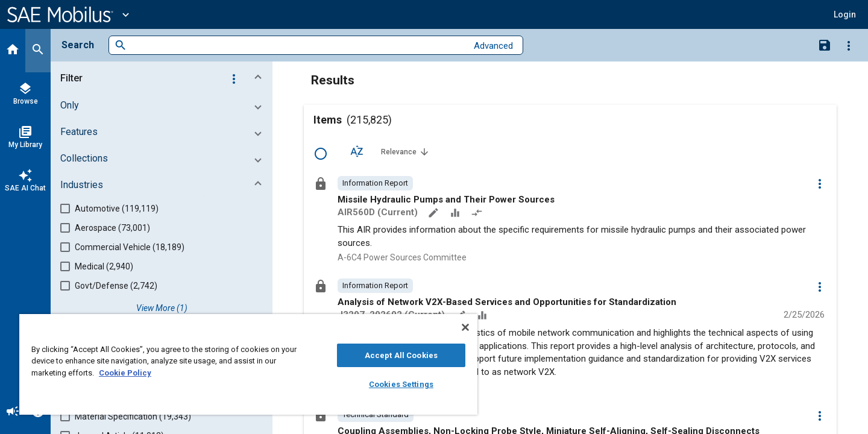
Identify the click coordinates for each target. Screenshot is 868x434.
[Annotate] (435, 214)
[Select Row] (321, 154)
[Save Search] (825, 45)
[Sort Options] (357, 151)
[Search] (38, 51)
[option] (375, 183)
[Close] (465, 327)
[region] (248, 364)
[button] (845, 14)
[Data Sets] (456, 214)
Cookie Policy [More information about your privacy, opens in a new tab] (125, 373)
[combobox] (297, 46)
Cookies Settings (401, 384)
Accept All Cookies (401, 355)
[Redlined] (478, 214)
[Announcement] (13, 412)
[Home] (13, 51)
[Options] (849, 45)
